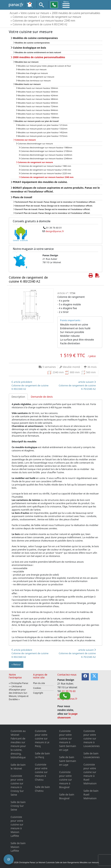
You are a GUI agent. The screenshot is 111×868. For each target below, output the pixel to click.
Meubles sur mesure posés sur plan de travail (36, 121)
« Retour (16, 664)
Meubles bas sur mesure (26, 62)
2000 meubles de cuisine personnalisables (76, 13)
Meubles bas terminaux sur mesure (33, 81)
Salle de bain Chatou (42, 789)
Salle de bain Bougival (67, 796)
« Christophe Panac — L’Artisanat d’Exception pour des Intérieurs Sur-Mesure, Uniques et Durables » (19, 691)
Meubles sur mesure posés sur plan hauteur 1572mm (42, 136)
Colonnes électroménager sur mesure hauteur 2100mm (45, 151)
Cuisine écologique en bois (28, 48)
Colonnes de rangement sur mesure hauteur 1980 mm (45, 166)
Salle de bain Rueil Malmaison (91, 794)
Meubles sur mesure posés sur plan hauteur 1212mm (42, 125)
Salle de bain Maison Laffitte (18, 847)
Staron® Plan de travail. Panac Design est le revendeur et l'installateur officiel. (52, 209)
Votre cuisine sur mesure (35, 13)
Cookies (37, 688)
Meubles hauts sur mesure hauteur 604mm (37, 103)
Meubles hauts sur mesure (27, 84)
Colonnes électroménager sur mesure (34, 144)
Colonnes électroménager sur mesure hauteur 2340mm (45, 158)
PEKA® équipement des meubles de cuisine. (39, 182)
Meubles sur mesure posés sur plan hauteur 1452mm (42, 132)
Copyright (38, 693)
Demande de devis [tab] (42, 397)
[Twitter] (94, 677)
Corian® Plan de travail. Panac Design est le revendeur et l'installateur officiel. (52, 213)
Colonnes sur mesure (25, 17)
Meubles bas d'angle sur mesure (32, 73)
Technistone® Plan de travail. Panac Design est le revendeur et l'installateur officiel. (54, 202)
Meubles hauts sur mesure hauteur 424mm (37, 95)
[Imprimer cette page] (91, 275)
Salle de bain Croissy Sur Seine (18, 806)
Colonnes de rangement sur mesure (61, 17)
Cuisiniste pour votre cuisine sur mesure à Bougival (66, 780)
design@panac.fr (55, 231)
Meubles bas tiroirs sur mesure (31, 69)
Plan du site (39, 683)
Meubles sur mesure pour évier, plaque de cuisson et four (44, 66)
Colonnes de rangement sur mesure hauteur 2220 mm (45, 173)
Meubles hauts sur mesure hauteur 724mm (37, 106)
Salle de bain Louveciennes (92, 755)
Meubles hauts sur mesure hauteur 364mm (37, 92)
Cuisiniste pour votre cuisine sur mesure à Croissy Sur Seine (17, 785)
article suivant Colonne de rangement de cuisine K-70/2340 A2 (77, 385)
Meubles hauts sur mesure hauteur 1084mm (38, 117)
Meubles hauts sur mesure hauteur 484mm (37, 99)
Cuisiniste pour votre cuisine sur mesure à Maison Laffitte (17, 826)
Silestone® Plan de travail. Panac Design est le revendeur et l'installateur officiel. (53, 206)
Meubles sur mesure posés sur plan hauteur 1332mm (42, 129)
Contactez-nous (67, 675)
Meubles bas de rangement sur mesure (35, 77)
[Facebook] (85, 677)
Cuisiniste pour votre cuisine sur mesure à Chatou (41, 772)
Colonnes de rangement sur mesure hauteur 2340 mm (44, 21)
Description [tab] (18, 397)
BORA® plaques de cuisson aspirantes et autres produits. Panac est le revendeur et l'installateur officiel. (55, 190)
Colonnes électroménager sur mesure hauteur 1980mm (45, 147)
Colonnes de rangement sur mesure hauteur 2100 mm (45, 170)
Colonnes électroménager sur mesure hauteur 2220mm (45, 155)
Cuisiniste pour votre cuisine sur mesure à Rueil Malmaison (90, 774)
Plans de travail (21, 197)
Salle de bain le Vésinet (18, 767)
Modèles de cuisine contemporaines (34, 38)
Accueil (14, 13)
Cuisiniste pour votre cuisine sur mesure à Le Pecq (42, 738)
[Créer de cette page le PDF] (98, 275)
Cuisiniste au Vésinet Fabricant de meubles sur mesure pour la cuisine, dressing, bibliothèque (18, 744)
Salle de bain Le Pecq (42, 755)
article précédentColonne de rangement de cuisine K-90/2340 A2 (30, 385)
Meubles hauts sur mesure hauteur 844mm (37, 110)
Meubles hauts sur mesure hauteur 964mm (37, 114)
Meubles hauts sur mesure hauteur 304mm (37, 88)
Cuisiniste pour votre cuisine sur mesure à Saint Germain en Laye (68, 740)
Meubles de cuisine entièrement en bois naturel (37, 52)
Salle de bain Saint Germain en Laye (68, 761)
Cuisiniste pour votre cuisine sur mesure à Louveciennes (92, 738)
